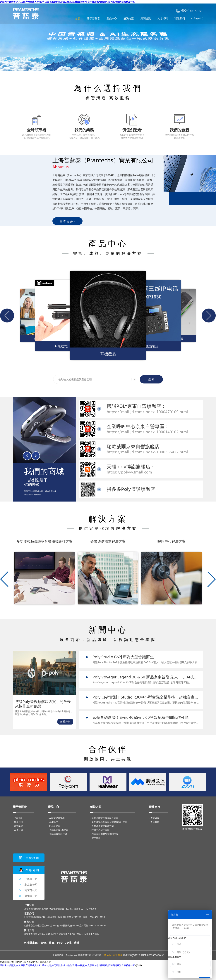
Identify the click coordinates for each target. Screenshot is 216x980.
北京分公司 (31, 885)
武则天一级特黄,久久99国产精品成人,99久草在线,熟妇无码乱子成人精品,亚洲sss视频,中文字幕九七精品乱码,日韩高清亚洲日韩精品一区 (67, 2)
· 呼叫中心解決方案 (100, 830)
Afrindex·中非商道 (113, 955)
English (197, 18)
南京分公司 (31, 890)
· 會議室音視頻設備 (58, 834)
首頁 (78, 18)
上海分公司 (31, 879)
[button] (7, 316)
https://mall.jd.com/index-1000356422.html (147, 452)
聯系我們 (180, 18)
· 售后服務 (154, 822)
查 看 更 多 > (67, 221)
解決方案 (129, 18)
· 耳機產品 (53, 822)
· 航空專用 (95, 838)
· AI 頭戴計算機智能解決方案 (104, 834)
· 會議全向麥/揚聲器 (58, 830)
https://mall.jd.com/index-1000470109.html (147, 412)
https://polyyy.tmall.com (129, 472)
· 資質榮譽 (18, 826)
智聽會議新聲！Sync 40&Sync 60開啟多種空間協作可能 (140, 717)
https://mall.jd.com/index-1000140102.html (147, 432)
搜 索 (151, 379)
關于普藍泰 (93, 18)
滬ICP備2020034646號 (152, 955)
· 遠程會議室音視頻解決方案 (104, 818)
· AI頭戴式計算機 (56, 818)
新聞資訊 (146, 18)
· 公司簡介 (18, 818)
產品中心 (112, 18)
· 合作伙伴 (18, 830)
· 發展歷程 (18, 822)
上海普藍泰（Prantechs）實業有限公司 (72, 955)
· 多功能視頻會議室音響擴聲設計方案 (109, 822)
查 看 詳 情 (65, 721)
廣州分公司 (31, 896)
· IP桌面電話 (54, 826)
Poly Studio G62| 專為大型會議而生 (123, 657)
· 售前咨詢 (154, 818)
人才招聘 (163, 18)
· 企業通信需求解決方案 (102, 826)
